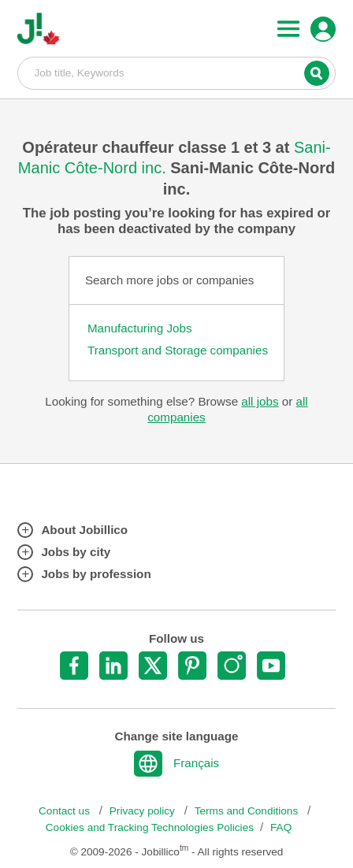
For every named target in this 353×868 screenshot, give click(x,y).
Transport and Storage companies (178, 350)
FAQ (281, 827)
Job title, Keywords (176, 72)
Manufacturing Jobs (140, 328)
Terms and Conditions (248, 811)
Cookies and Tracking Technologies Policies (150, 827)
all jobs (260, 401)
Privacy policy (144, 811)
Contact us (66, 811)
